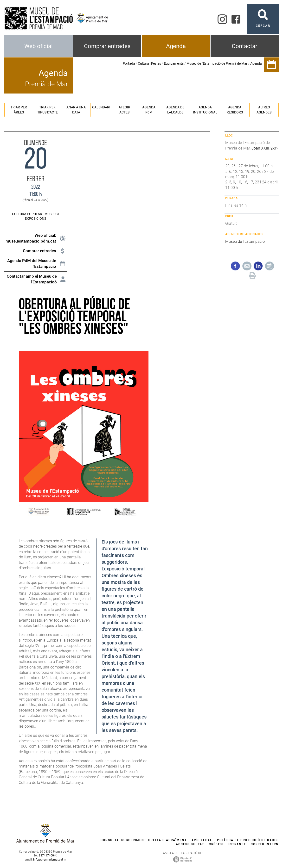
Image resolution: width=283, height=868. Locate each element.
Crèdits (216, 844)
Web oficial (39, 46)
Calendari (101, 107)
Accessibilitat (190, 844)
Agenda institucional (205, 110)
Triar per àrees (19, 110)
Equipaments (174, 63)
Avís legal (202, 840)
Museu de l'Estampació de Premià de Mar (217, 63)
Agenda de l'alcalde (175, 110)
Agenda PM (149, 110)
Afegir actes (124, 110)
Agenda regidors (235, 110)
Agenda (176, 46)
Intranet (237, 844)
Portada (129, 63)
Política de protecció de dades (248, 840)
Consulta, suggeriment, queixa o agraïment (144, 840)
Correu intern (265, 844)
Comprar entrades (107, 46)
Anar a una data (76, 110)
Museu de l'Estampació (245, 241)
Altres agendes (264, 110)
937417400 (46, 856)
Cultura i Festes (149, 63)
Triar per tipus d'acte (48, 110)
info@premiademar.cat (48, 860)
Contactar (244, 46)
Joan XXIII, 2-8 (264, 148)
